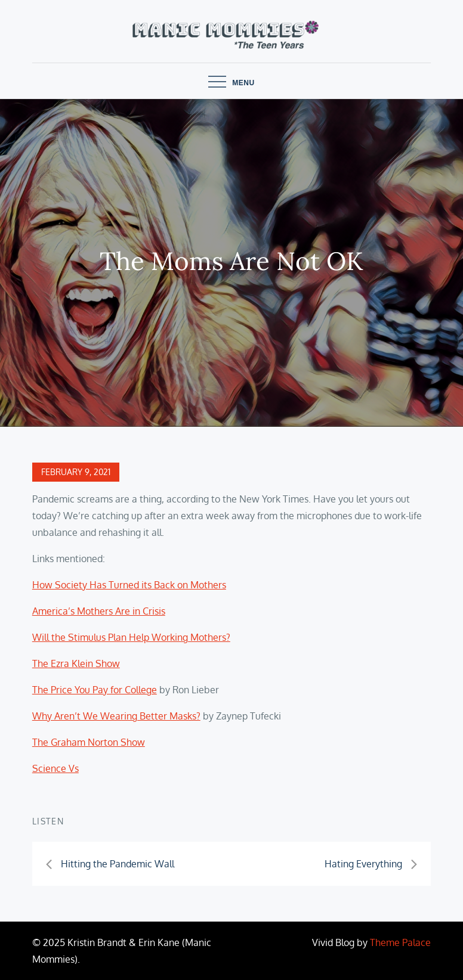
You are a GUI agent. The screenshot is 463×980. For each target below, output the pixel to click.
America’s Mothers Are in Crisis (99, 611)
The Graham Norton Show (89, 742)
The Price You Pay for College (95, 690)
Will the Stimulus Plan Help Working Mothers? (131, 637)
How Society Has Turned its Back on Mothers (129, 585)
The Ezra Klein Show (76, 663)
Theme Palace (400, 942)
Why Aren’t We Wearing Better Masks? (116, 716)
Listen (48, 821)
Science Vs (55, 768)
